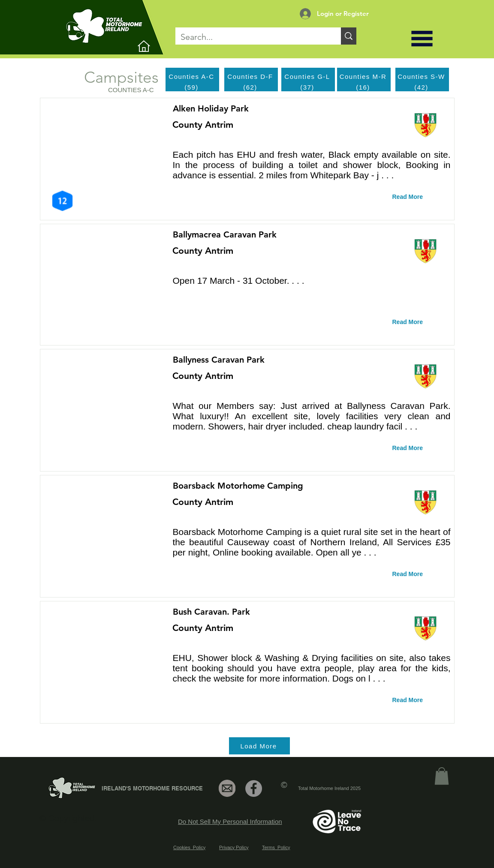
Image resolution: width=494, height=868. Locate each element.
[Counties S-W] (422, 76)
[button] (422, 39)
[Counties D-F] (251, 76)
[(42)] (422, 87)
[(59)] (192, 87)
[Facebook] (254, 788)
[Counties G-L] (308, 76)
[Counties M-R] (364, 76)
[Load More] (259, 746)
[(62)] (251, 87)
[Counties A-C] (192, 77)
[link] (442, 776)
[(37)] (308, 87)
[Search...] (252, 37)
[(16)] (364, 87)
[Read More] (414, 197)
